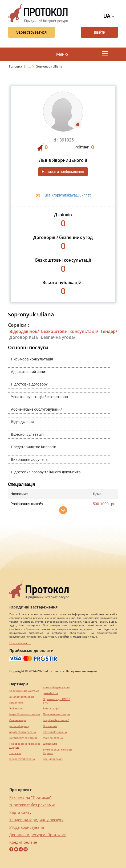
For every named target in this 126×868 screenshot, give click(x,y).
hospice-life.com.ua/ (56, 720)
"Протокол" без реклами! (32, 805)
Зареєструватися (31, 32)
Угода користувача (27, 827)
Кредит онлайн (23, 842)
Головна (16, 66)
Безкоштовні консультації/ (70, 331)
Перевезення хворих (57, 714)
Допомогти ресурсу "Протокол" (38, 835)
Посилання (50, 726)
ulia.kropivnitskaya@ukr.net (68, 195)
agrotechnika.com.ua (23, 732)
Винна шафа (51, 708)
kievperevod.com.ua (22, 759)
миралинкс (16, 703)
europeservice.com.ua (23, 738)
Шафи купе (50, 744)
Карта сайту (20, 812)
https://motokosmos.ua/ (25, 714)
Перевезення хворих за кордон (25, 745)
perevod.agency (19, 726)
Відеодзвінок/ (24, 331)
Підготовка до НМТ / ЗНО (56, 701)
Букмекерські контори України (57, 751)
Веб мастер (17, 708)
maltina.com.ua (53, 738)
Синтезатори (18, 720)
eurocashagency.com (56, 687)
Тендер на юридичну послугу (36, 820)
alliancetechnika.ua (22, 697)
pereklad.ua (50, 693)
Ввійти (99, 32)
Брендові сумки (53, 759)
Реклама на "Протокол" (31, 797)
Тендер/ (109, 331)
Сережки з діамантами (24, 691)
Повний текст (20, 643)
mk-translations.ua (55, 732)
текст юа (15, 753)
